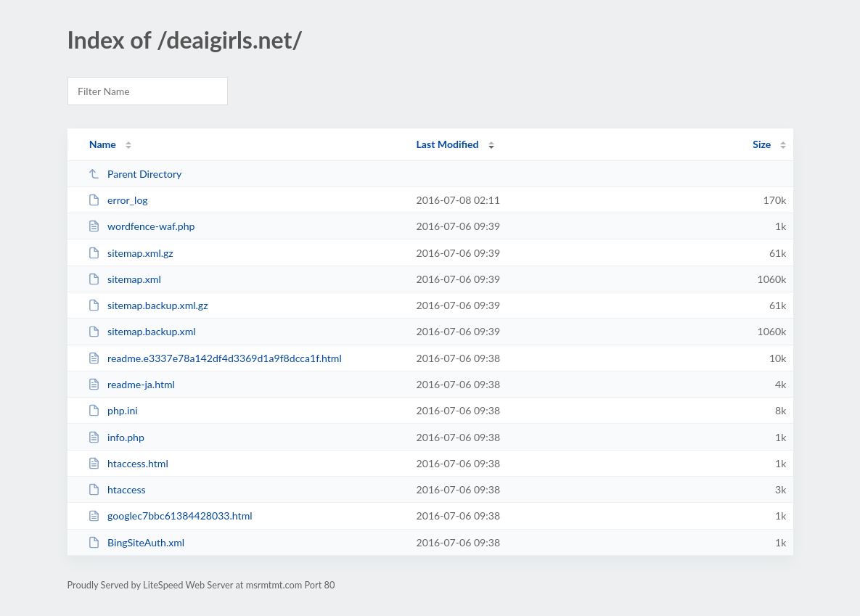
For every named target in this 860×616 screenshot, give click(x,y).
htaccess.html (128, 463)
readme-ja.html (131, 384)
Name (103, 144)
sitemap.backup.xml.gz (148, 305)
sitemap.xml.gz (131, 253)
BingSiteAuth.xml (136, 542)
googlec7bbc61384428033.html (170, 516)
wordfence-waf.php (142, 226)
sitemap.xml (124, 279)
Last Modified (448, 144)
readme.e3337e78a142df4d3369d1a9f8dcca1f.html (215, 358)
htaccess (117, 489)
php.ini (113, 410)
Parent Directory (135, 174)
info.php (116, 437)
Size (762, 144)
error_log (118, 200)
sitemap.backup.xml (142, 331)
